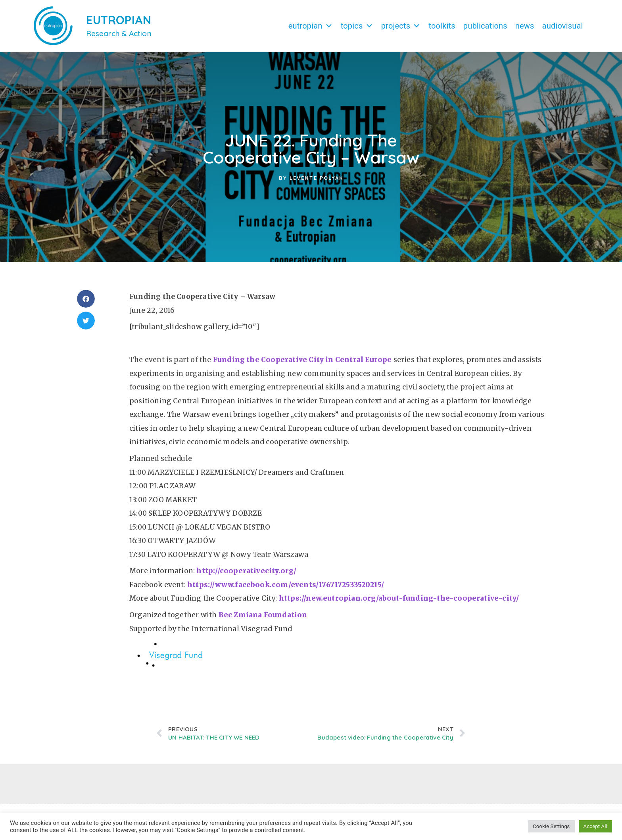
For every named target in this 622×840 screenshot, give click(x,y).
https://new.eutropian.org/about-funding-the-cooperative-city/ (399, 598)
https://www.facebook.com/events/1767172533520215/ (286, 585)
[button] (86, 299)
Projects (401, 26)
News (525, 26)
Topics (357, 26)
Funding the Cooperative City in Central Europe (302, 360)
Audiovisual (563, 26)
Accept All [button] (595, 826)
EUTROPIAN (119, 20)
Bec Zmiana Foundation (263, 615)
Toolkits (442, 26)
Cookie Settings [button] (551, 826)
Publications (485, 26)
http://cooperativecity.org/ (246, 571)
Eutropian (311, 26)
